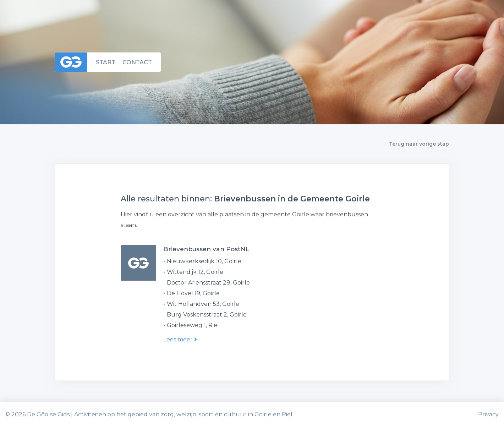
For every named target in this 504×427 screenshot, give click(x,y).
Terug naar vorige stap (419, 144)
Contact (137, 62)
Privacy (488, 414)
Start (106, 62)
